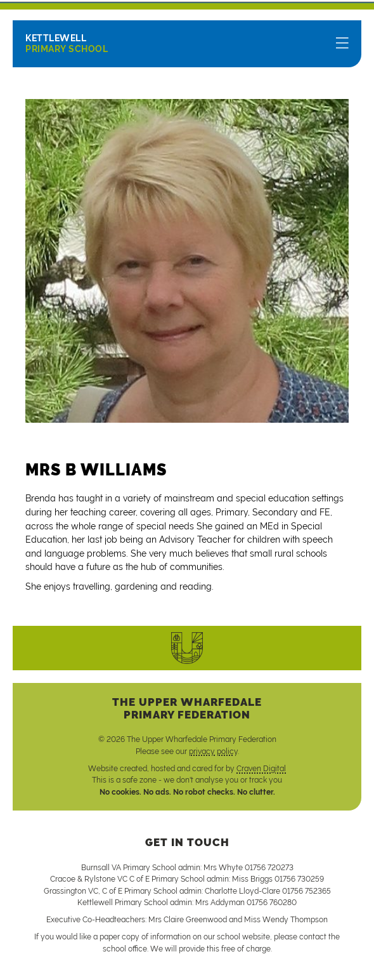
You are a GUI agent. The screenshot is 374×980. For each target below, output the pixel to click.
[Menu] (342, 44)
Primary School (67, 43)
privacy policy (213, 752)
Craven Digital (261, 769)
